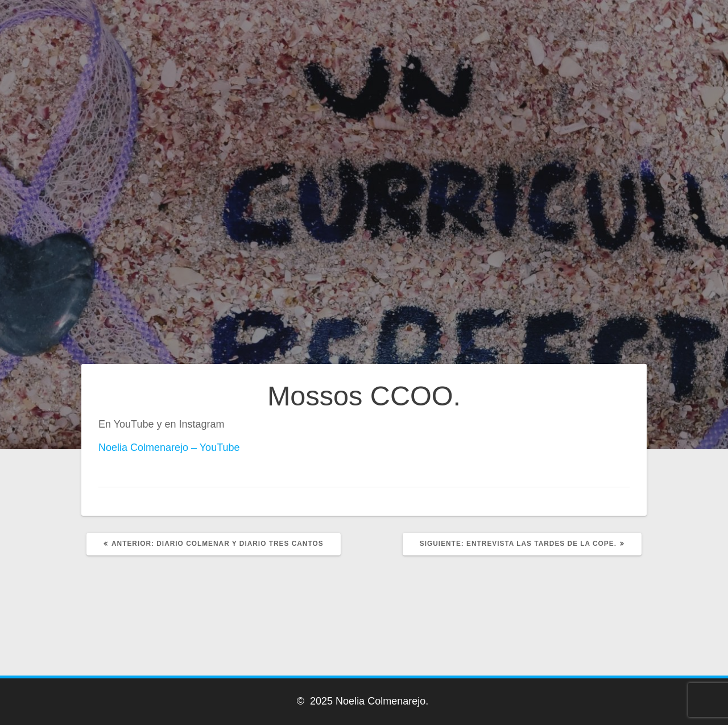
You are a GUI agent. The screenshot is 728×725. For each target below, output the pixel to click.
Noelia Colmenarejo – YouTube (169, 448)
